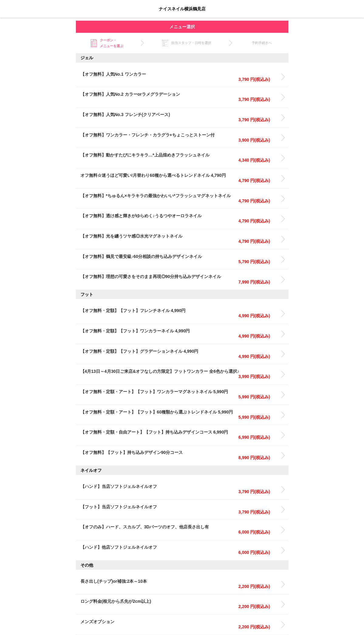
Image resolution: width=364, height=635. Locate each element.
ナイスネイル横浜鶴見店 (182, 9)
